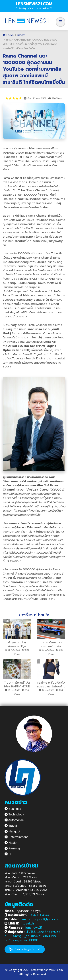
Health (11, 843)
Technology (14, 814)
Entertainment (16, 837)
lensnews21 (34, 928)
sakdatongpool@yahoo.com (42, 919)
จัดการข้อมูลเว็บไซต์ (25, 949)
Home (8, 35)
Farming (12, 848)
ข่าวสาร (21, 35)
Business (13, 809)
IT (8, 854)
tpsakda (28, 923)
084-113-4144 (39, 915)
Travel (11, 826)
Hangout (12, 831)
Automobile (14, 820)
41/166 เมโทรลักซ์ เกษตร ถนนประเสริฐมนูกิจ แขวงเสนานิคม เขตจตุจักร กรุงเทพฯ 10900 (32, 936)
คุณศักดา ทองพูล (23, 911)
